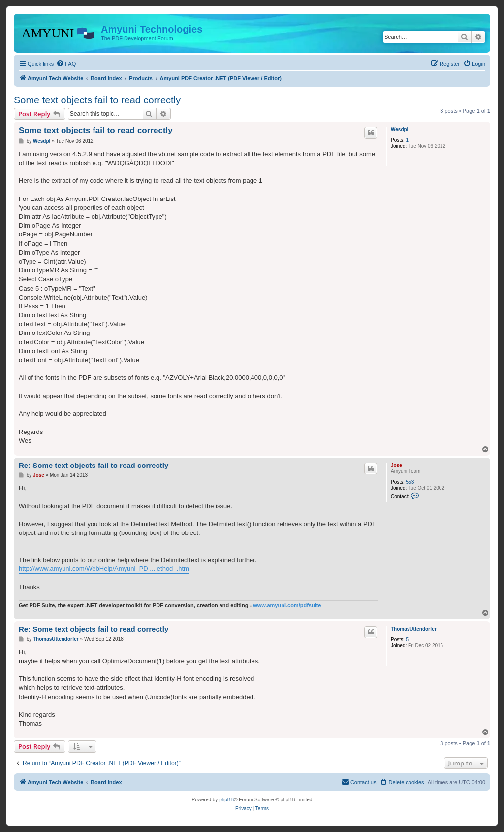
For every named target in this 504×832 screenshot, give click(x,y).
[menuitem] (66, 64)
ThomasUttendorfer (414, 629)
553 (410, 482)
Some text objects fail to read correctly (97, 100)
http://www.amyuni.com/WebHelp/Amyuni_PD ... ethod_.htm (104, 569)
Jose (396, 465)
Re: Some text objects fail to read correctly (94, 465)
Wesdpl (399, 129)
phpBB (226, 800)
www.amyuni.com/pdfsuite (287, 605)
